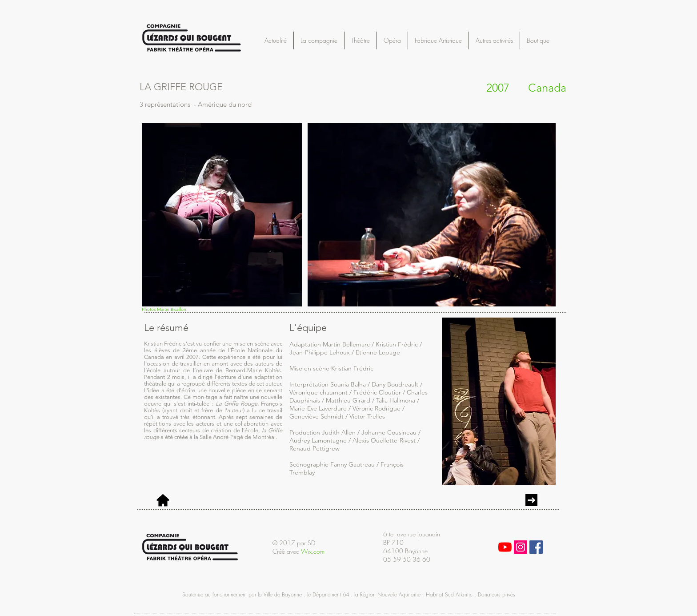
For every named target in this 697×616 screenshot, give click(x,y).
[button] (561, 35)
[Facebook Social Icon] (536, 547)
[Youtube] (505, 547)
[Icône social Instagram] (521, 547)
